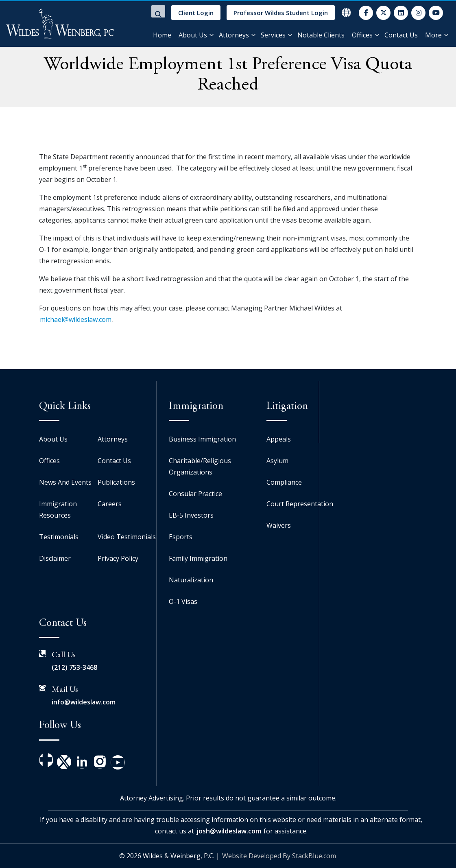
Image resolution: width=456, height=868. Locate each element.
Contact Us (401, 35)
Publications (116, 482)
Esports (181, 537)
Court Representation (300, 504)
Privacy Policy (118, 558)
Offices (362, 35)
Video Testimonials (127, 537)
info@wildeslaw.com (84, 702)
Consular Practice (195, 494)
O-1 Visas (183, 601)
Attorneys (234, 35)
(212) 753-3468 (74, 667)
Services (273, 35)
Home (162, 35)
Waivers (279, 525)
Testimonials (59, 537)
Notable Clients (321, 35)
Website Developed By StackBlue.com (279, 856)
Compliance (284, 482)
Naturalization (191, 580)
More (433, 35)
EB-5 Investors (191, 515)
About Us (193, 35)
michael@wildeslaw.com (76, 319)
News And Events (65, 482)
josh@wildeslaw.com (229, 831)
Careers (110, 504)
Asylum (277, 461)
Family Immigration (198, 558)
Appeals (279, 439)
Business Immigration (202, 439)
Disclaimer (55, 558)
